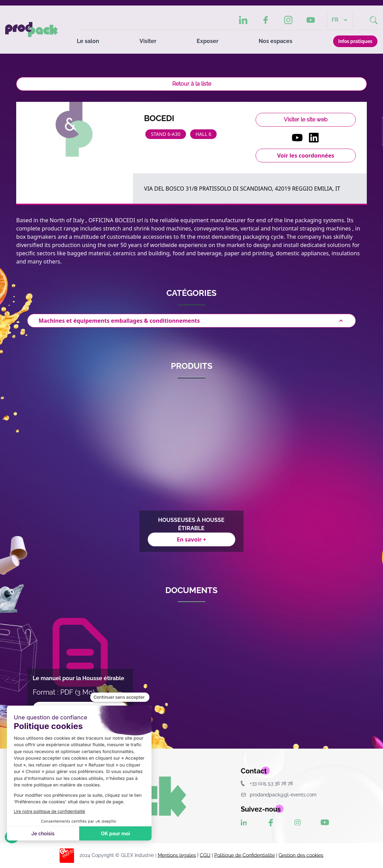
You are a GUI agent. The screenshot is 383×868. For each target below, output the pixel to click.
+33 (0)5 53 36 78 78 (267, 783)
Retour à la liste (192, 84)
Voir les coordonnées (306, 156)
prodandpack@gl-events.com (279, 795)
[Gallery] (191, 469)
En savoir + (191, 539)
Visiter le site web (306, 120)
